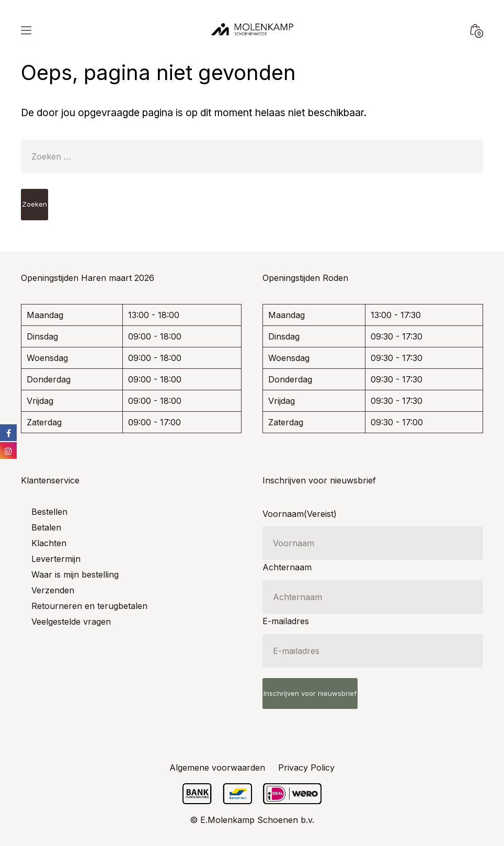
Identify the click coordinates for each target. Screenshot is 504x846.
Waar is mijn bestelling (75, 574)
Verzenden (53, 590)
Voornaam (300, 514)
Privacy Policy (306, 768)
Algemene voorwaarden (217, 768)
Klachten (49, 543)
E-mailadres (286, 621)
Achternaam (287, 567)
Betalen (46, 527)
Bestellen (49, 512)
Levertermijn (56, 559)
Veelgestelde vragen (71, 622)
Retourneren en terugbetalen (89, 606)
